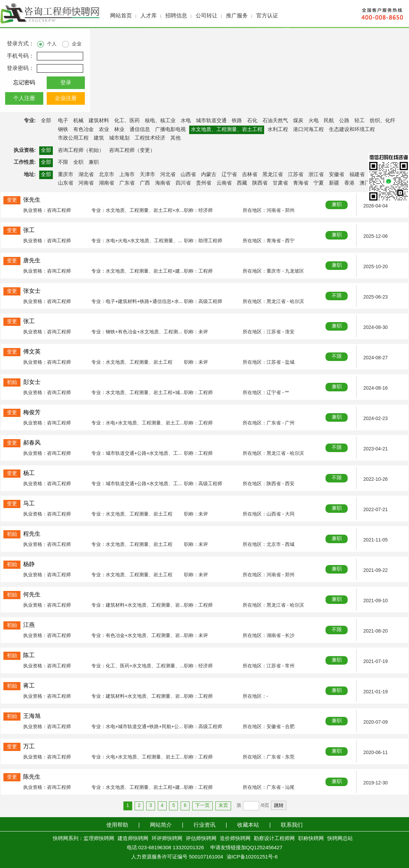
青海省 (301, 183)
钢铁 (63, 130)
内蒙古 (209, 175)
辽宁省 (229, 175)
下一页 (202, 806)
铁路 (237, 121)
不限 (63, 162)
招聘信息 (176, 16)
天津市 (147, 175)
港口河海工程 (308, 130)
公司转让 (207, 16)
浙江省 (316, 175)
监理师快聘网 (99, 839)
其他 (176, 138)
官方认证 (267, 16)
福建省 (357, 175)
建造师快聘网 (133, 839)
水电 (186, 121)
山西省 (188, 175)
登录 (66, 83)
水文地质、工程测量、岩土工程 (227, 130)
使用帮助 (117, 825)
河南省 (86, 183)
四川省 (183, 183)
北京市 (107, 175)
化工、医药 (127, 121)
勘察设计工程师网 (274, 839)
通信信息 (140, 130)
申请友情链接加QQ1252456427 (246, 848)
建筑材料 (99, 121)
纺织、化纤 (383, 121)
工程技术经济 (150, 138)
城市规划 (119, 138)
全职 (78, 162)
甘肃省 (280, 183)
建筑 (99, 138)
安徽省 (337, 175)
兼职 (94, 162)
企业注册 (66, 98)
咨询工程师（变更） (132, 150)
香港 (349, 183)
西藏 (242, 183)
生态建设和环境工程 (352, 130)
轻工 (360, 121)
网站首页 (121, 16)
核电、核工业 (160, 121)
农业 (104, 130)
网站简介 (161, 825)
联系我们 (292, 825)
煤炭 (298, 121)
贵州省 (204, 183)
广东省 (127, 183)
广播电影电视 (170, 130)
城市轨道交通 (211, 121)
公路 (344, 121)
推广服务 (237, 16)
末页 (223, 806)
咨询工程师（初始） (81, 150)
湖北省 (86, 175)
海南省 (163, 183)
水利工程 (278, 130)
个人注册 (24, 98)
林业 (119, 130)
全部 (46, 121)
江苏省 (296, 175)
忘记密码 (24, 83)
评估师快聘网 (201, 839)
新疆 (334, 183)
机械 (78, 121)
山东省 (66, 183)
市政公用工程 (73, 138)
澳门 (365, 183)
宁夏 (319, 183)
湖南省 (107, 183)
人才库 (149, 16)
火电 (314, 121)
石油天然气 (275, 121)
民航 (329, 121)
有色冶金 (84, 130)
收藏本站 (248, 825)
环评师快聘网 (167, 839)
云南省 (224, 183)
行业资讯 (204, 825)
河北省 (168, 175)
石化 (252, 121)
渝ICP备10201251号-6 (252, 857)
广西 (145, 183)
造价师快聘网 (235, 839)
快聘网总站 (340, 839)
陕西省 (260, 183)
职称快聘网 (311, 839)
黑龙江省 (273, 175)
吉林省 (250, 175)
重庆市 (66, 175)
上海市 (127, 175)
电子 (63, 121)
